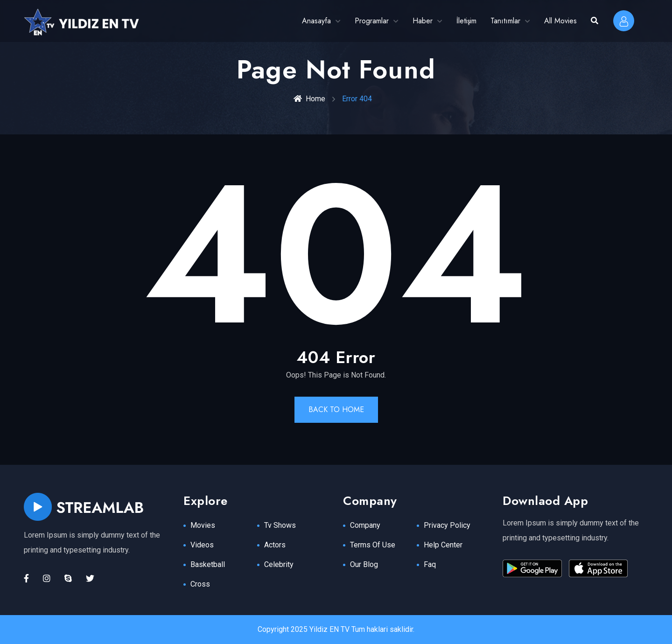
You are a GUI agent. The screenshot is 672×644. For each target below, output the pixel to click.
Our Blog (364, 564)
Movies (203, 525)
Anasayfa (316, 21)
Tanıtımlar (505, 21)
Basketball (208, 564)
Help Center (443, 545)
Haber (423, 21)
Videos (202, 545)
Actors (275, 545)
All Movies (560, 21)
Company (365, 525)
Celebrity (279, 564)
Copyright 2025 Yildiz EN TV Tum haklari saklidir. (336, 629)
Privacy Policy (447, 525)
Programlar (372, 21)
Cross (200, 584)
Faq (430, 564)
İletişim (466, 21)
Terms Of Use (373, 545)
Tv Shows (280, 525)
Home (309, 99)
